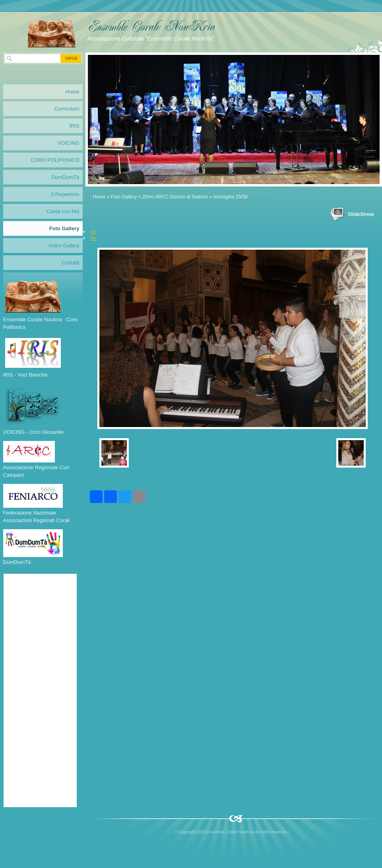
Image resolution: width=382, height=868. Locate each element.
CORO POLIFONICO (55, 160)
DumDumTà (65, 177)
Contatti (71, 263)
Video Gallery (64, 246)
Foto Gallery (124, 197)
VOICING (69, 143)
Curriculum (67, 109)
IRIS (74, 126)
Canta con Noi (63, 211)
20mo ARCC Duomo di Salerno (175, 197)
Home (99, 197)
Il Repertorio (65, 194)
